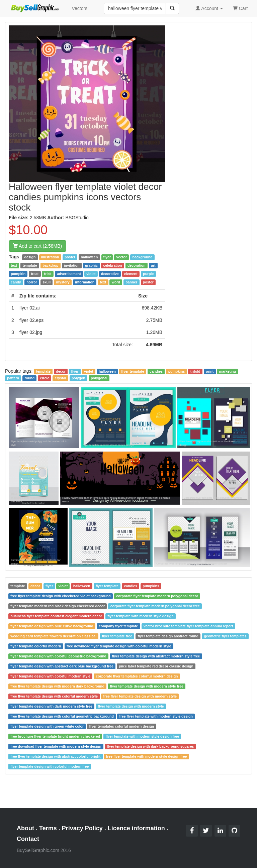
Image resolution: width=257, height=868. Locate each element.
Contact (28, 839)
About (25, 828)
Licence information (136, 828)
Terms (48, 828)
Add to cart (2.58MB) (37, 246)
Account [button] (209, 8)
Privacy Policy (82, 828)
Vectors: (80, 8)
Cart (240, 8)
